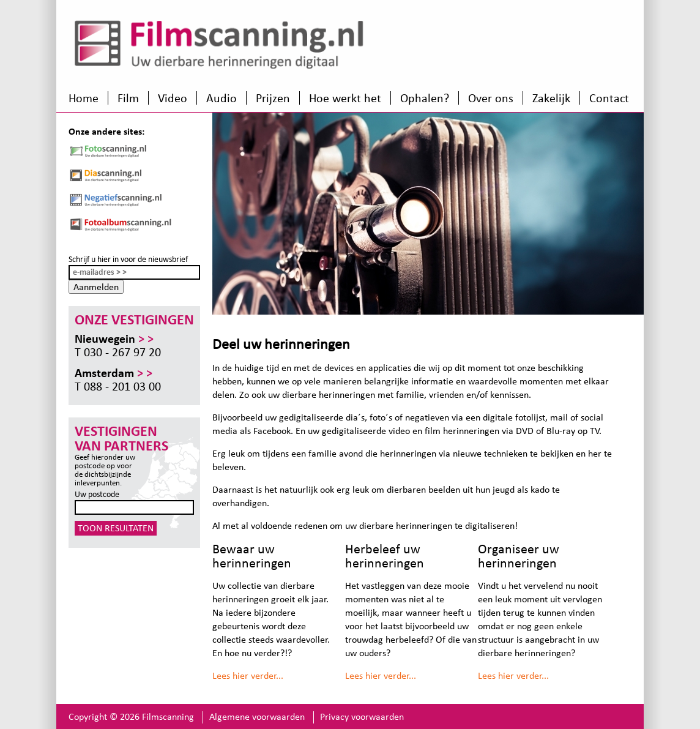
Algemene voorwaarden (257, 716)
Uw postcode (97, 494)
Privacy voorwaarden (362, 716)
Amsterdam (114, 373)
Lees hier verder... (248, 675)
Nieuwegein (114, 338)
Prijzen (273, 98)
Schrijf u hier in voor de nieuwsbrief (128, 259)
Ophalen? (425, 98)
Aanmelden (96, 287)
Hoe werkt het (345, 98)
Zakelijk (551, 98)
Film (128, 98)
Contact (609, 98)
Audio (222, 98)
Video (173, 98)
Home (84, 98)
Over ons (491, 98)
